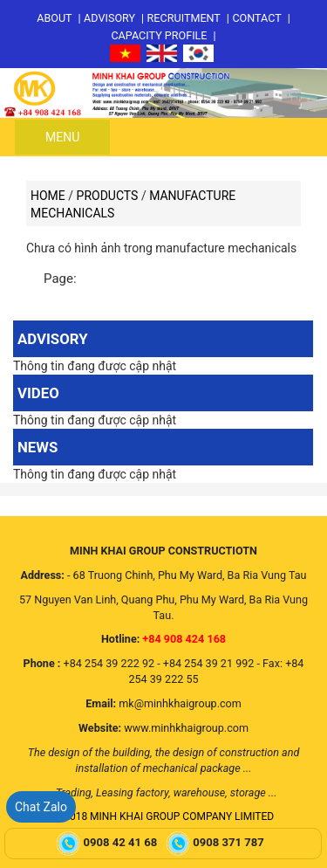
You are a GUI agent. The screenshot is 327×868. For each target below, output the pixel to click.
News (37, 447)
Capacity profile (159, 35)
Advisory (109, 18)
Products (108, 196)
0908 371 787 (229, 843)
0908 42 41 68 (122, 843)
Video (38, 393)
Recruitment (184, 18)
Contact (256, 18)
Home (48, 196)
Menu (62, 137)
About (54, 18)
